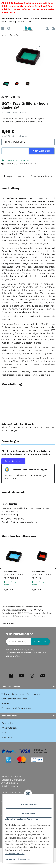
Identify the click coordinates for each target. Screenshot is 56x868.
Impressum (10, 859)
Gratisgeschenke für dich (14, 699)
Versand (26, 136)
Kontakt (6, 703)
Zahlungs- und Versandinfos (16, 708)
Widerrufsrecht (9, 728)
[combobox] (28, 142)
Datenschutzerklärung (15, 854)
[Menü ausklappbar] (3, 29)
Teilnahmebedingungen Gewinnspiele (21, 694)
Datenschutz (24, 859)
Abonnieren (40, 641)
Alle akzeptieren (29, 805)
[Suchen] (9, 29)
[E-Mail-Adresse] (18, 642)
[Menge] (15, 151)
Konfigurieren (29, 814)
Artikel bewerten (13, 461)
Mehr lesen (9, 623)
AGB (4, 732)
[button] (47, 29)
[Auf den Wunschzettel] (39, 46)
